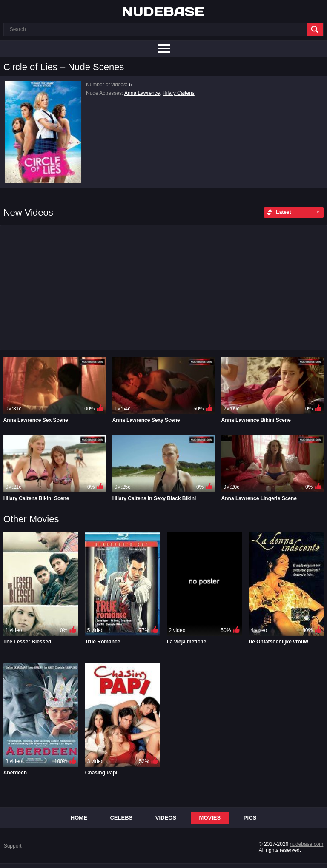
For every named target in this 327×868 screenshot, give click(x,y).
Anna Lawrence (142, 93)
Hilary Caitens (179, 93)
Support (13, 846)
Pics (250, 818)
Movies (210, 818)
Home (79, 818)
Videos (166, 818)
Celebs (121, 818)
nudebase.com (307, 844)
